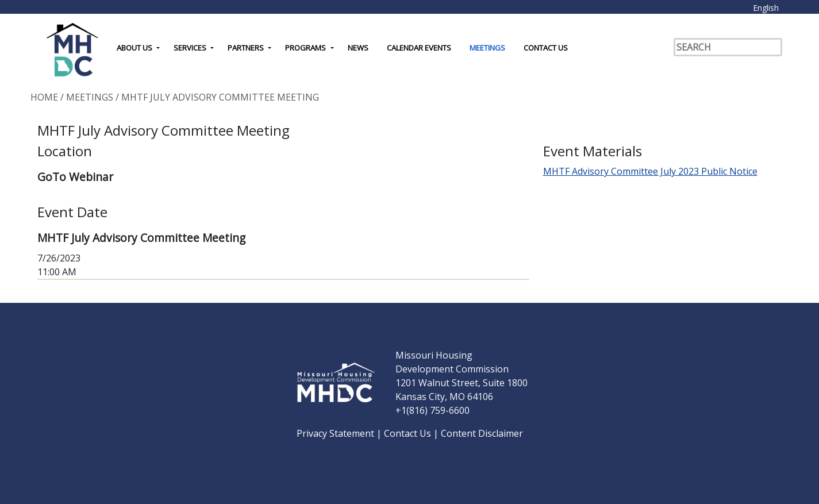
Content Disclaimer (482, 433)
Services (190, 48)
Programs (305, 48)
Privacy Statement (337, 433)
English (766, 8)
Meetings (487, 48)
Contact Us (546, 48)
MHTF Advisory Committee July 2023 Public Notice (650, 171)
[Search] (728, 47)
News (358, 48)
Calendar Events (419, 48)
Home (44, 97)
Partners (246, 48)
